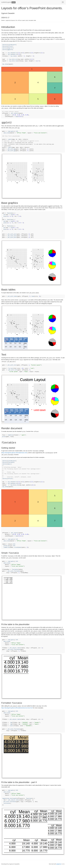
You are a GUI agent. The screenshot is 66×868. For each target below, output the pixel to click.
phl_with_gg (11, 149)
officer (10, 46)
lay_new (10, 53)
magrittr (10, 48)
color (11, 726)
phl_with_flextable (14, 571)
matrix (15, 53)
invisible (7, 803)
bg (11, 723)
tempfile (10, 435)
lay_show (5, 64)
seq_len (9, 798)
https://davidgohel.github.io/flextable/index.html (14, 453)
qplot (10, 139)
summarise (7, 547)
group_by (6, 546)
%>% (17, 131)
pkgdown (59, 864)
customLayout (6, 2)
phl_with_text (12, 365)
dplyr (9, 464)
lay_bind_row (13, 61)
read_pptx (11, 131)
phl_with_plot (12, 234)
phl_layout (14, 113)
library (5, 45)
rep (16, 117)
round (16, 547)
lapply (4, 798)
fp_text (11, 368)
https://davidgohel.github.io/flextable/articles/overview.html (17, 708)
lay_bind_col (13, 59)
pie (5, 216)
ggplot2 (10, 50)
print (4, 437)
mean (20, 547)
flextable (11, 462)
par (5, 215)
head (33, 296)
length (15, 798)
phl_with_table (12, 296)
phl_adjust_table (15, 648)
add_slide (7, 133)
